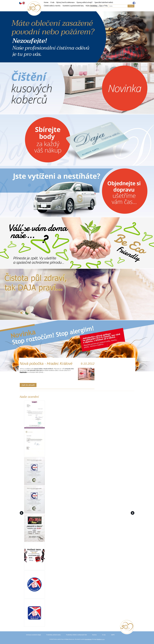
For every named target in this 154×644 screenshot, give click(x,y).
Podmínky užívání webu (54, 635)
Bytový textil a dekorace (65, 2)
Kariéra (94, 635)
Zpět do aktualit (28, 385)
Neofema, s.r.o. (101, 639)
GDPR (113, 635)
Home (46, 2)
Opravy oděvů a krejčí (84, 2)
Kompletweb (88, 639)
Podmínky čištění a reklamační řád (76, 635)
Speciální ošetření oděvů (104, 2)
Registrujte (23, 372)
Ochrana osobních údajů (33, 635)
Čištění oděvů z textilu (52, 6)
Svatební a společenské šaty (73, 6)
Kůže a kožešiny (91, 6)
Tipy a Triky (103, 6)
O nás (52, 2)
